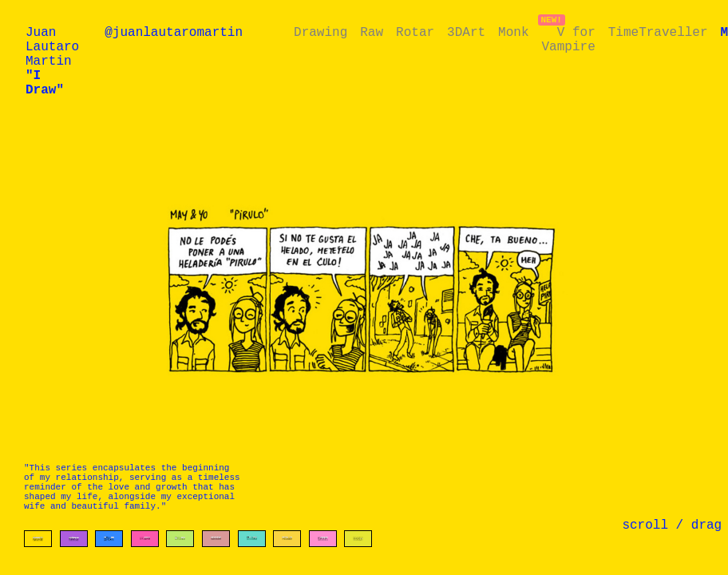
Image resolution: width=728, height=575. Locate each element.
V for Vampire (568, 43)
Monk (513, 34)
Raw (372, 34)
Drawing (320, 34)
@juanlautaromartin (174, 34)
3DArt (466, 34)
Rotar (415, 34)
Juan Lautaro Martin (52, 69)
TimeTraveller (658, 34)
